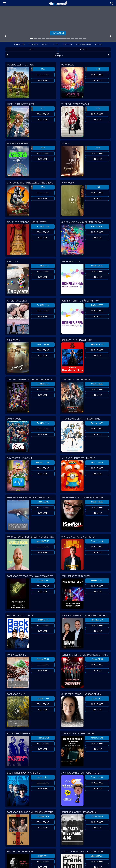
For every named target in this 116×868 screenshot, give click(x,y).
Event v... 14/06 (97, 423)
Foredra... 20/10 (43, 581)
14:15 (38, 109)
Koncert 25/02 (43, 777)
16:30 (38, 148)
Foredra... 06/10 (43, 502)
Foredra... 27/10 (97, 620)
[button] (6, 36)
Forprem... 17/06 (43, 463)
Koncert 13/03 (97, 817)
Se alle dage (43, 75)
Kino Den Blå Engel (58, 3)
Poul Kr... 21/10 (97, 581)
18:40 (38, 187)
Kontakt (56, 44)
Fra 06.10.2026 (97, 502)
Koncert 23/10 (43, 620)
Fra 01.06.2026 (43, 305)
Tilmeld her (58, 33)
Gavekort (45, 44)
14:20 (93, 109)
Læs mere (43, 80)
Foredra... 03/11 (43, 659)
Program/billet (19, 44)
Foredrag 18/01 (43, 738)
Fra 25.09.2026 (97, 266)
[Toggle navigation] (4, 3)
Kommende (33, 44)
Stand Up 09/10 (43, 541)
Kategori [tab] (84, 49)
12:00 (38, 69)
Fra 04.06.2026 (43, 384)
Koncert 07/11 (97, 659)
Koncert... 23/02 (97, 738)
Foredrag (98, 44)
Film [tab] (31, 49)
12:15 (93, 69)
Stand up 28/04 (97, 856)
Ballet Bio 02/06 (97, 345)
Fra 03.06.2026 (43, 266)
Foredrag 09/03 (43, 817)
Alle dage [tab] (58, 55)
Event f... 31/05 (43, 345)
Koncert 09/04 (43, 856)
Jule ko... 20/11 (97, 699)
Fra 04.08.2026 (97, 305)
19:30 (93, 187)
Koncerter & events (84, 44)
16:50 (93, 148)
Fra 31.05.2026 (97, 226)
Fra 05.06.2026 (43, 226)
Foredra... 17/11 (43, 699)
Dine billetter (67, 44)
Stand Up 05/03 (97, 777)
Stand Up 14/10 (97, 541)
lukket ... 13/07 (97, 463)
